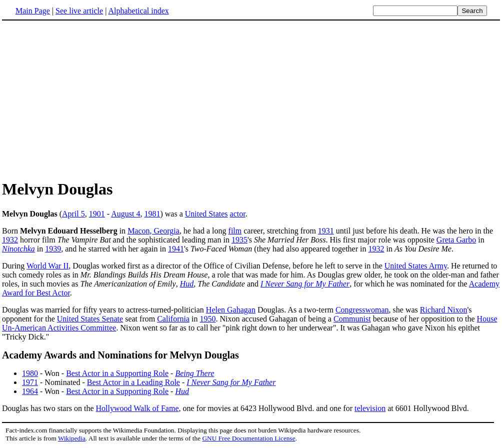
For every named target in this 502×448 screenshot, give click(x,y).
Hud (187, 284)
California (173, 319)
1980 (30, 373)
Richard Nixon (444, 310)
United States (206, 214)
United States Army (416, 266)
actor (238, 214)
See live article (79, 11)
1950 (207, 319)
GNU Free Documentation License (248, 438)
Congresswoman (362, 310)
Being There (194, 373)
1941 (176, 249)
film (235, 231)
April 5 (73, 214)
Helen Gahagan (231, 310)
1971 (30, 382)
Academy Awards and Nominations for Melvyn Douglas (120, 355)
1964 (30, 391)
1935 (239, 240)
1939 (53, 249)
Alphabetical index (138, 11)
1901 (97, 214)
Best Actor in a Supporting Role (117, 373)
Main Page (33, 11)
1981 (152, 214)
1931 (326, 231)
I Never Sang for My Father (305, 284)
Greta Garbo (456, 240)
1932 (10, 240)
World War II (47, 266)
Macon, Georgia (153, 231)
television (370, 408)
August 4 (125, 214)
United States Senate (90, 319)
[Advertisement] (251, 99)
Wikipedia (72, 438)
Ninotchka (18, 249)
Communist (352, 319)
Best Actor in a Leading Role (133, 382)
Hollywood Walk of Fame (137, 408)
